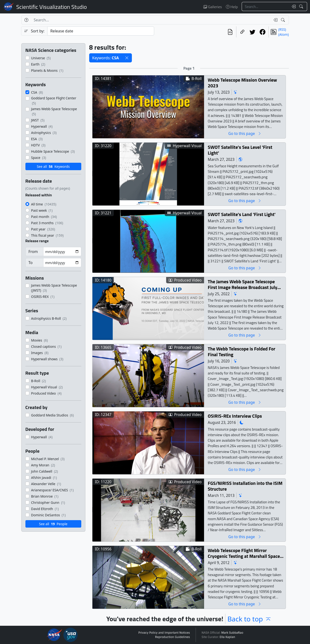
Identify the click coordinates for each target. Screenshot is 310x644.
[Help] (26, 20)
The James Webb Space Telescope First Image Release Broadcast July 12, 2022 (242, 284)
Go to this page (245, 133)
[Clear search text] (293, 6)
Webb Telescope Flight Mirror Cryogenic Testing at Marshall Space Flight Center (244, 553)
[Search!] (302, 6)
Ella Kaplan (227, 637)
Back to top (249, 619)
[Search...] (265, 6)
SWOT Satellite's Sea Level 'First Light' (240, 150)
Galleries (213, 7)
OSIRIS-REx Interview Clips (235, 416)
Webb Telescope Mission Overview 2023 (242, 83)
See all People (53, 524)
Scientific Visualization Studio (52, 7)
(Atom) (284, 34)
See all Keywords (53, 166)
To (31, 263)
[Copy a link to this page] (242, 32)
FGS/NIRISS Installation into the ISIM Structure (245, 486)
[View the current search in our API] (230, 32)
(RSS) (282, 29)
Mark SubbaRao (232, 633)
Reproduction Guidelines (173, 637)
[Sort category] (101, 31)
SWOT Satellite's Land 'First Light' (242, 214)
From (33, 252)
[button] (127, 58)
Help (232, 7)
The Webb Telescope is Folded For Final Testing (241, 352)
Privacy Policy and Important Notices (164, 633)
